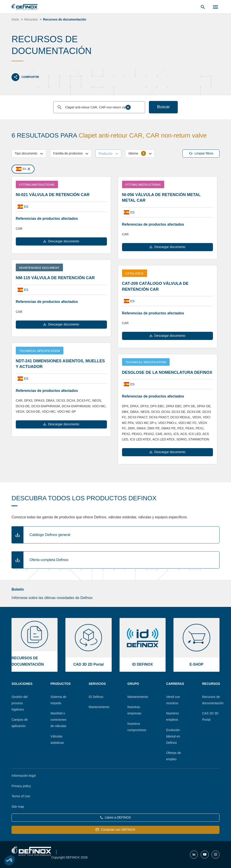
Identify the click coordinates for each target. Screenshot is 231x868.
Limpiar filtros (201, 153)
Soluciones (22, 684)
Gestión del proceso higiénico (20, 703)
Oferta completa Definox (49, 560)
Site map (18, 807)
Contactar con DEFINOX (115, 830)
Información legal (24, 776)
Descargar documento (61, 241)
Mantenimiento (99, 707)
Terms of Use (21, 796)
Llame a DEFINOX (116, 817)
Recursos (211, 684)
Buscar (163, 107)
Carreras (175, 684)
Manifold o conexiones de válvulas (59, 720)
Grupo (133, 684)
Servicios (97, 684)
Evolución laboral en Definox (173, 736)
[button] (9, 860)
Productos (61, 684)
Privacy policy (21, 786)
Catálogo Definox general (50, 535)
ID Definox (96, 697)
